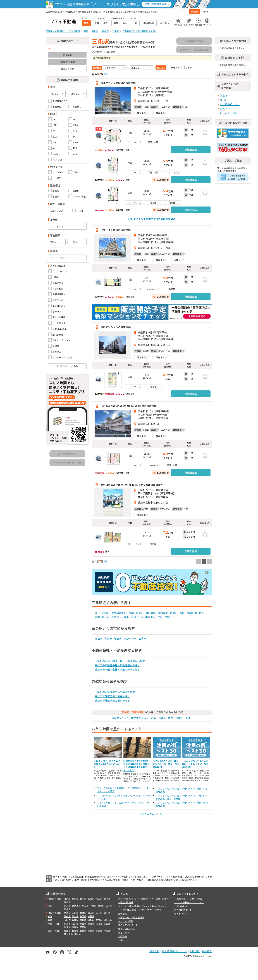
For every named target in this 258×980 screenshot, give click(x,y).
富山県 (91, 913)
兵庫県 (75, 920)
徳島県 (107, 924)
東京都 (67, 906)
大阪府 (67, 920)
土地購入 (123, 914)
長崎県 (83, 931)
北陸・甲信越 (54, 913)
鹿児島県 (68, 934)
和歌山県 (108, 920)
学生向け (225, 95)
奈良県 (99, 920)
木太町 (140, 613)
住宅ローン (124, 932)
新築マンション (120, 718)
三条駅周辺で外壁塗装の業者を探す (115, 692)
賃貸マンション (131, 899)
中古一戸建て (176, 718)
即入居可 (225, 109)
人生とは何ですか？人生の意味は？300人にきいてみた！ (107, 764)
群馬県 (67, 909)
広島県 (67, 924)
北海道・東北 (54, 899)
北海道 (67, 899)
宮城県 (91, 899)
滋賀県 (91, 920)
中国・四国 (53, 924)
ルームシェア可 (229, 113)
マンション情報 (126, 921)
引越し (121, 940)
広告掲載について (183, 910)
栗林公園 (192, 613)
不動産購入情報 (126, 902)
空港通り (117, 617)
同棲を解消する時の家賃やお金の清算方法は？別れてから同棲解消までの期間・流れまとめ (136, 765)
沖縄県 (77, 934)
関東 (50, 906)
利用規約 (195, 951)
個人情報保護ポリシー (175, 951)
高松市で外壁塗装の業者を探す (112, 696)
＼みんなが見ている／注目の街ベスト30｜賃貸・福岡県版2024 (195, 764)
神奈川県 (76, 906)
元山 (160, 617)
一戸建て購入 (125, 910)
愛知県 (67, 916)
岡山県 (75, 924)
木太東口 (150, 617)
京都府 (83, 920)
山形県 (107, 899)
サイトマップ (181, 914)
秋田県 (99, 899)
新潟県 (67, 913)
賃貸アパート (147, 899)
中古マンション (140, 718)
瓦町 (182, 613)
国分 (97, 613)
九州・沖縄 (53, 931)
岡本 (126, 617)
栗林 (131, 613)
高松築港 (163, 613)
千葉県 (93, 906)
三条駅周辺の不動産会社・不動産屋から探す (120, 661)
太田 (97, 617)
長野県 (83, 913)
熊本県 (91, 931)
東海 (50, 916)
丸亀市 (108, 639)
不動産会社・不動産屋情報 (131, 917)
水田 (167, 617)
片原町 (174, 613)
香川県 (67, 927)
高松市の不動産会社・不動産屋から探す (117, 665)
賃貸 (120, 899)
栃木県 (109, 906)
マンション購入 (126, 906)
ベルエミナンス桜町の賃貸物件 (118, 83)
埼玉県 (85, 906)
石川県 (99, 913)
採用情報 (207, 951)
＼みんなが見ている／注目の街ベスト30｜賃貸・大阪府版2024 (166, 764)
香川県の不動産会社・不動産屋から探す (117, 670)
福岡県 (67, 931)
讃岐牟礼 (151, 613)
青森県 (75, 899)
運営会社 (154, 951)
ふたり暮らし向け (230, 104)
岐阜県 (75, 916)
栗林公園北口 (119, 613)
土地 (188, 718)
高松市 (99, 639)
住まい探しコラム (127, 929)
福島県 (67, 902)
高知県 (83, 927)
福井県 (107, 913)
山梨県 (75, 913)
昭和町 (106, 613)
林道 (141, 617)
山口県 (99, 924)
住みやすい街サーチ (128, 925)
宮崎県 (107, 931)
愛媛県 (75, 927)
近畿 (50, 920)
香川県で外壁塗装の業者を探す (112, 701)
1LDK (223, 100)
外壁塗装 (123, 936)
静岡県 (83, 916)
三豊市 (142, 639)
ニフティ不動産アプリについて (189, 902)
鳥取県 (83, 924)
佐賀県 (75, 931)
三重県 (91, 916)
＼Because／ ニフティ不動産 (188, 899)
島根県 (91, 924)
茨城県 (101, 906)
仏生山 (106, 617)
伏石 (202, 613)
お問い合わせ (181, 906)
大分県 (99, 931)
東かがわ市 (130, 639)
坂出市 (118, 639)
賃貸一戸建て (162, 899)
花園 (133, 617)
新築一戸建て (158, 718)
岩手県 (83, 899)
